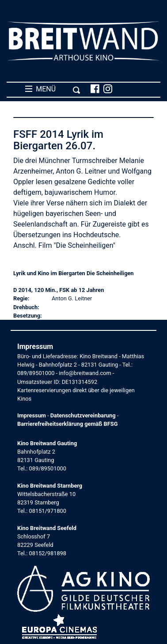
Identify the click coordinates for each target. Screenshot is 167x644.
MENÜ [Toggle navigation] (53, 89)
